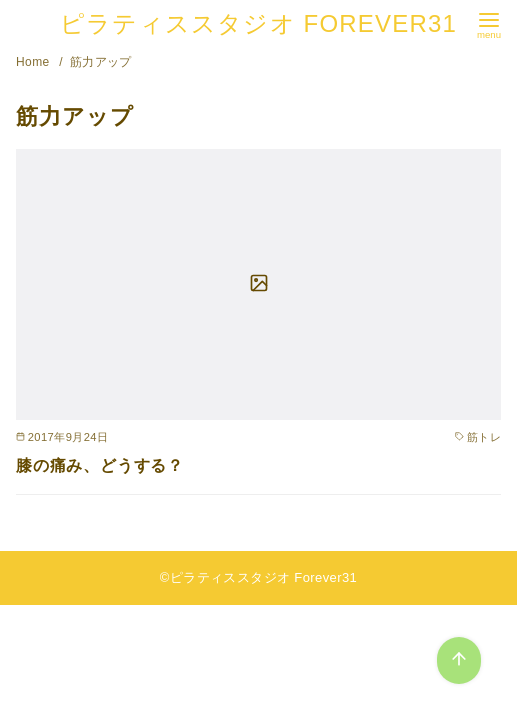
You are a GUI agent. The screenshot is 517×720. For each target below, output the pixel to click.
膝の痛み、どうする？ (100, 465)
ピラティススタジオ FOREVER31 (258, 23)
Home (34, 62)
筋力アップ (101, 62)
